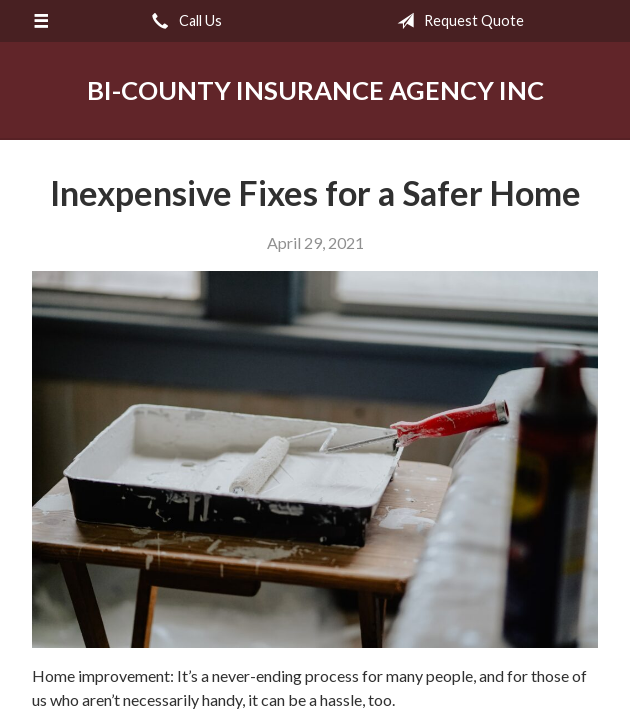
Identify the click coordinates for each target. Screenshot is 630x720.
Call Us (183, 21)
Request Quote (456, 21)
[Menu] (41, 21)
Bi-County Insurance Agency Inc (315, 90)
